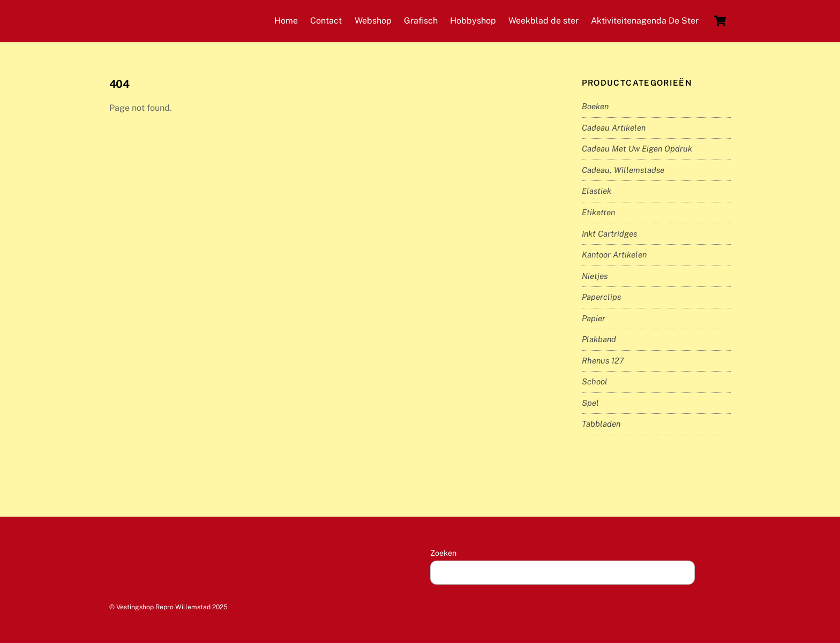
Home (286, 21)
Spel (590, 403)
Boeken (595, 106)
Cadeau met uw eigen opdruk (637, 149)
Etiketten (598, 212)
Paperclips (601, 297)
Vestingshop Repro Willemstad (163, 607)
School (595, 381)
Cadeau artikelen (614, 128)
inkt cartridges (609, 234)
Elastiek (597, 191)
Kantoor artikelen (614, 255)
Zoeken (443, 553)
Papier (594, 318)
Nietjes (595, 276)
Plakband (599, 339)
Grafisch (421, 21)
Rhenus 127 (603, 361)
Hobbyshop (473, 21)
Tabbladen (601, 424)
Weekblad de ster (543, 21)
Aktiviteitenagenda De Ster (645, 21)
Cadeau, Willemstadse (623, 170)
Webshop (373, 21)
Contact (326, 21)
